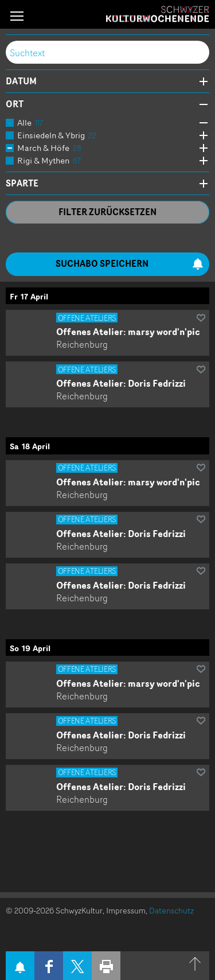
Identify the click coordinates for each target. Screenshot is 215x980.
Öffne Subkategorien (201, 123)
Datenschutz (171, 910)
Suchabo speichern (130, 264)
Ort (15, 104)
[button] (17, 16)
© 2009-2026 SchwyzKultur (54, 910)
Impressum (126, 910)
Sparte (22, 184)
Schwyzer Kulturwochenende (158, 14)
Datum (21, 81)
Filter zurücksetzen (107, 212)
